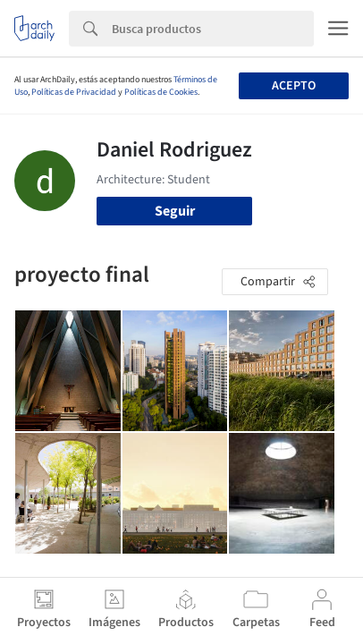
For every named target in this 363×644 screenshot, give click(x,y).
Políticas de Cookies (161, 92)
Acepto (294, 86)
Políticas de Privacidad (74, 92)
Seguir (175, 211)
